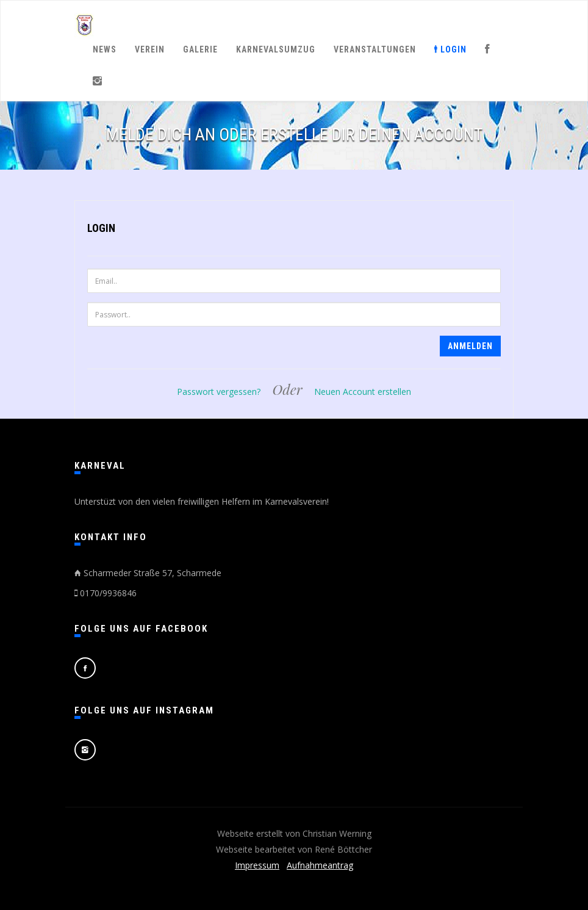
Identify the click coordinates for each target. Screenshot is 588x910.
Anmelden (470, 346)
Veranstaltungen (375, 49)
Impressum (257, 865)
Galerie (200, 49)
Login (450, 49)
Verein (150, 49)
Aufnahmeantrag (320, 865)
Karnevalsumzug (276, 49)
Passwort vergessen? (219, 392)
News (105, 49)
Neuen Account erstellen (363, 392)
